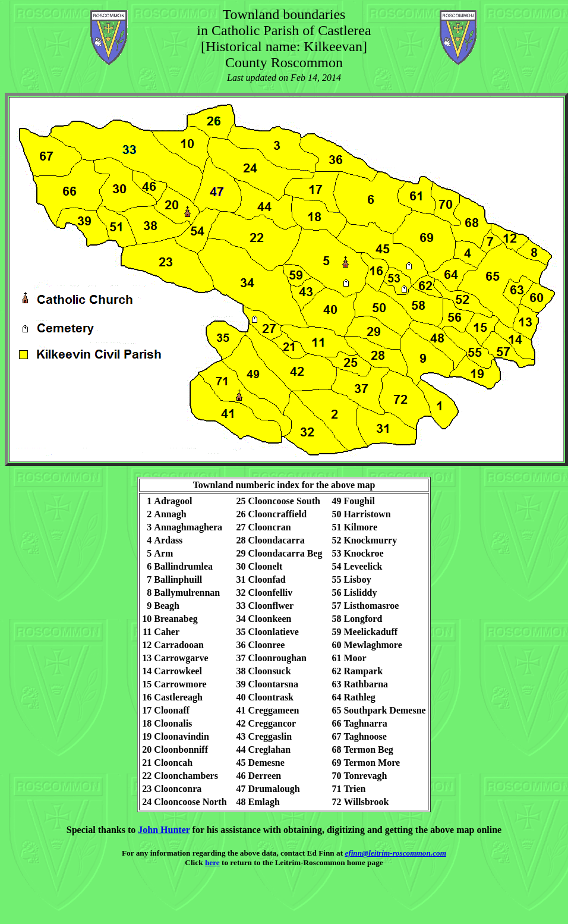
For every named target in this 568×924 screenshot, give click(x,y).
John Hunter (164, 830)
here (212, 862)
